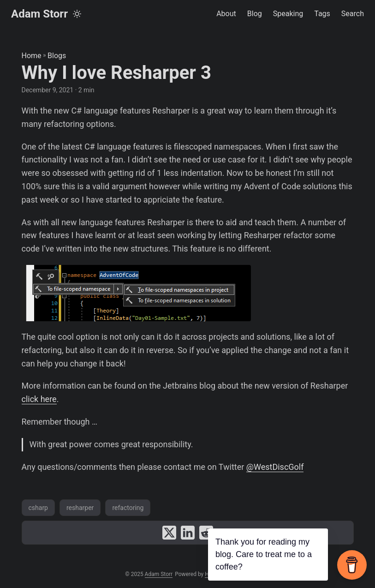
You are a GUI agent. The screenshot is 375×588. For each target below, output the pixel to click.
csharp (39, 508)
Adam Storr (39, 14)
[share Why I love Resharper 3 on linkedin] (188, 533)
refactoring (128, 508)
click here (39, 399)
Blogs (57, 56)
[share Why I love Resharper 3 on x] (169, 533)
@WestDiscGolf (275, 467)
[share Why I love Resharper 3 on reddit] (206, 533)
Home (32, 56)
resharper (80, 508)
